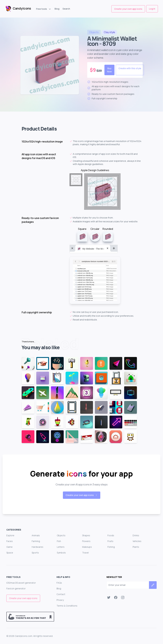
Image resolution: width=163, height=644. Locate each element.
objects (94, 32)
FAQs (59, 583)
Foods (111, 535)
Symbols (61, 553)
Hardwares (37, 547)
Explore (10, 535)
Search (66, 9)
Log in (152, 9)
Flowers (86, 541)
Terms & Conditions (67, 606)
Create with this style (130, 68)
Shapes (86, 535)
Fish (59, 541)
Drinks (136, 535)
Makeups (87, 547)
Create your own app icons (128, 9)
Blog (57, 9)
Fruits (110, 541)
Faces (10, 541)
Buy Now (109, 70)
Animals (36, 535)
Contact (61, 594)
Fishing (111, 547)
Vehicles (137, 541)
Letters (61, 547)
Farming (36, 541)
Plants (136, 547)
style (109, 32)
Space (10, 553)
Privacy (60, 600)
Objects (61, 535)
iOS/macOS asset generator (21, 583)
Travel (85, 553)
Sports (35, 553)
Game (9, 547)
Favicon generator (16, 588)
